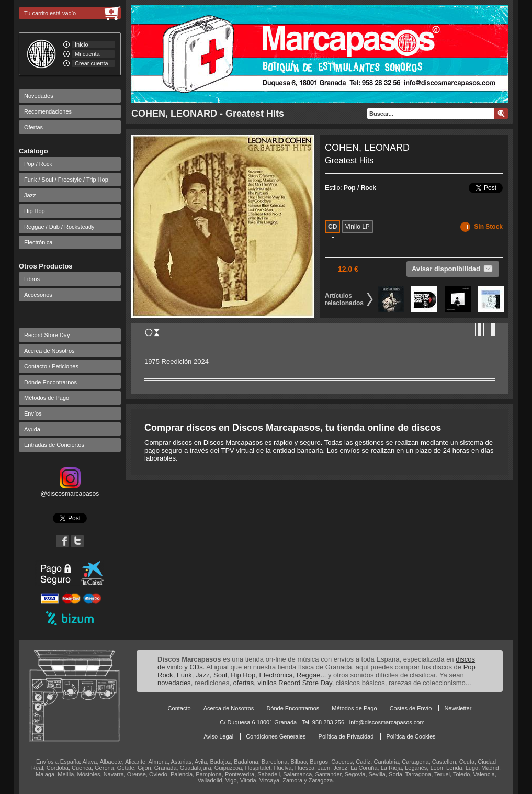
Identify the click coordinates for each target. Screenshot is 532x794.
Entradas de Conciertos (54, 445)
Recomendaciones (48, 111)
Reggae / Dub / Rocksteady (59, 227)
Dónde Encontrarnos (50, 382)
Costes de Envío (411, 708)
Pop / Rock (38, 164)
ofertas (244, 683)
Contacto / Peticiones (51, 366)
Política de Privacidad (346, 736)
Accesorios (38, 295)
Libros (32, 279)
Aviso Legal (218, 736)
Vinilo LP (358, 227)
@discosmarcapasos (70, 490)
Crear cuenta (92, 63)
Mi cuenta (87, 54)
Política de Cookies (411, 736)
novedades (174, 683)
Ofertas (33, 127)
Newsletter (458, 708)
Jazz (30, 195)
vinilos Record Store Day (295, 683)
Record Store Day (47, 335)
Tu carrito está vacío (50, 13)
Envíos (33, 413)
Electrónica (38, 242)
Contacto (179, 708)
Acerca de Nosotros (49, 351)
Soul (220, 675)
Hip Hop (35, 211)
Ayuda (32, 429)
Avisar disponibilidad (453, 269)
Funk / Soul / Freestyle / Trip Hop (66, 180)
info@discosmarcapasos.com (387, 722)
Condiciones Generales (276, 736)
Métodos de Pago (47, 398)
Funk (184, 675)
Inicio (82, 44)
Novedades (39, 96)
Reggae (309, 675)
